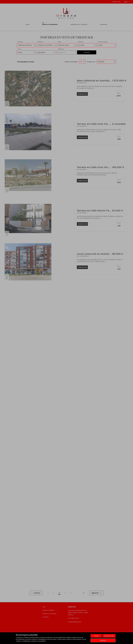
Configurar (103, 640)
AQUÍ (43, 639)
